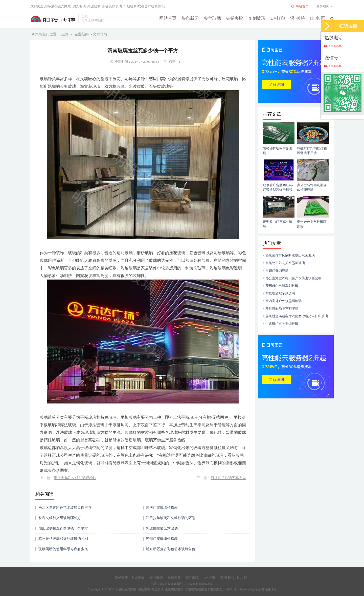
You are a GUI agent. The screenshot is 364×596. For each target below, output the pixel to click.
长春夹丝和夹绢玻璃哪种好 (60, 518)
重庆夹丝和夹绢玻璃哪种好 (75, 478)
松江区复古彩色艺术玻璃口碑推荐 (65, 508)
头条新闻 (196, 18)
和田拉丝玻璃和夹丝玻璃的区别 (171, 518)
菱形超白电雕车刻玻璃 (282, 286)
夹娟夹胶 (239, 18)
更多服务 (325, 6)
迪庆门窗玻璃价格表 (162, 508)
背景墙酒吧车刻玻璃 (280, 293)
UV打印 (280, 18)
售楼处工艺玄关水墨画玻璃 (285, 263)
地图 (268, 589)
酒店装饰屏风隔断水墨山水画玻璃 (290, 255)
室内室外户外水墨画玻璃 (283, 301)
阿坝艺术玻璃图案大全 (228, 478)
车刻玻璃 (260, 18)
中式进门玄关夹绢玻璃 (282, 324)
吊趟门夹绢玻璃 (277, 271)
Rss (274, 589)
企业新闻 (82, 34)
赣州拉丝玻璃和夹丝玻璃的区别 (63, 539)
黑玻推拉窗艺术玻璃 (162, 528)
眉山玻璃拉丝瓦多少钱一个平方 (63, 528)
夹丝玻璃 (217, 18)
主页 (65, 34)
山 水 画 (318, 18)
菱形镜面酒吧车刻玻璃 (282, 308)
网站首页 (175, 18)
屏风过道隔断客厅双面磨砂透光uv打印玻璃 (297, 316)
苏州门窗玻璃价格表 (162, 539)
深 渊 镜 (299, 18)
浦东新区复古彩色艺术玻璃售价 (171, 549)
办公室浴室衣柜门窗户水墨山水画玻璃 (293, 278)
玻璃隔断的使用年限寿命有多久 (63, 549)
